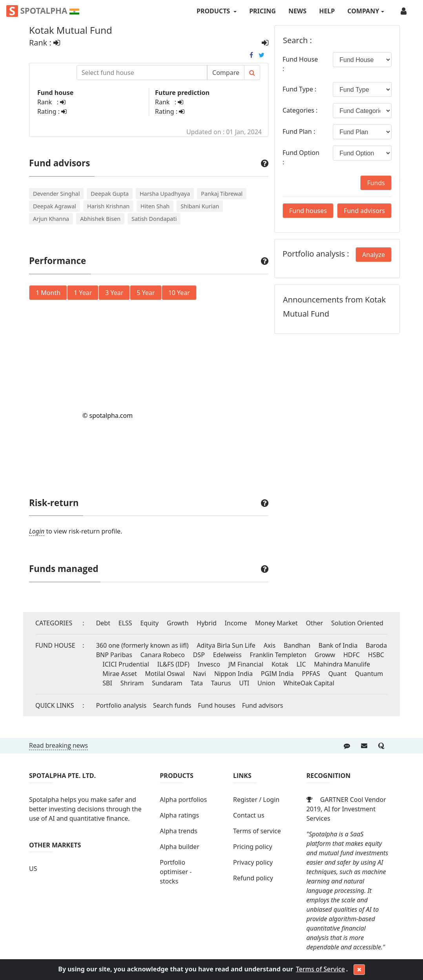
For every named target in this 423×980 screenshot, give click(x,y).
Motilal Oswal (165, 674)
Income (236, 623)
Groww (325, 655)
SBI (107, 683)
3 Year (114, 293)
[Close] (359, 970)
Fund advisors (364, 211)
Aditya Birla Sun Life (226, 645)
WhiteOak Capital (309, 683)
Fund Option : (301, 157)
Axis (270, 645)
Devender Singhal (56, 194)
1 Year (83, 293)
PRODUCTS (214, 11)
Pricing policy (253, 847)
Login (37, 531)
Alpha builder (180, 847)
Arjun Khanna (51, 219)
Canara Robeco (163, 655)
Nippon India (233, 674)
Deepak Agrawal (55, 206)
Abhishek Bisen (100, 219)
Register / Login (256, 800)
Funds (376, 183)
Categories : (300, 110)
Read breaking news (58, 745)
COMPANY (363, 11)
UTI (244, 683)
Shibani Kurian (200, 206)
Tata (197, 683)
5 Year (146, 293)
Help (327, 11)
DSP (199, 655)
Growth (178, 623)
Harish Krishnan (108, 206)
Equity (149, 623)
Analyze (374, 255)
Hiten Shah (155, 206)
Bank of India (338, 645)
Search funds (172, 705)
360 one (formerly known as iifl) (142, 645)
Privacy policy (253, 862)
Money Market (276, 623)
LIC (301, 664)
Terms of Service (320, 969)
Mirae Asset (119, 674)
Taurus (221, 683)
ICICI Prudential (126, 664)
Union (266, 683)
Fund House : (300, 64)
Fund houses (308, 211)
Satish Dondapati (154, 219)
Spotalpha (43, 11)
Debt (103, 623)
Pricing (263, 11)
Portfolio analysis (121, 705)
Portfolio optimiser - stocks (176, 872)
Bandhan (297, 645)
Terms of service (257, 831)
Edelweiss (227, 655)
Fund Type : (299, 89)
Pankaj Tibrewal (222, 194)
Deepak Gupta (110, 194)
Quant (337, 674)
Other (314, 623)
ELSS (125, 623)
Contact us (249, 815)
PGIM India (277, 674)
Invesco (209, 664)
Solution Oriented (357, 623)
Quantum (369, 674)
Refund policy (253, 878)
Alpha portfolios (183, 800)
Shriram (132, 683)
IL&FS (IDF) (173, 664)
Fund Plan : (299, 131)
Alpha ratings (179, 815)
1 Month (48, 293)
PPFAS (311, 674)
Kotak (280, 664)
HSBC (376, 655)
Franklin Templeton (278, 655)
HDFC (352, 655)
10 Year (179, 293)
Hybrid (206, 623)
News (297, 11)
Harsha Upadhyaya (165, 194)
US (33, 869)
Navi (200, 674)
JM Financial (246, 664)
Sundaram (167, 683)
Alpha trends (179, 831)
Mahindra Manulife (342, 664)
